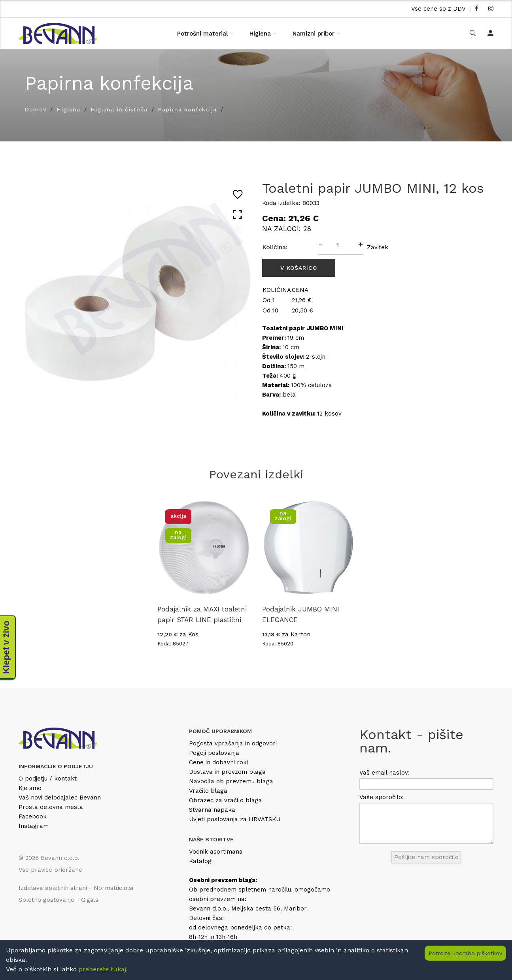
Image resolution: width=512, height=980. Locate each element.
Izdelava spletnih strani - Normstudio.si (76, 888)
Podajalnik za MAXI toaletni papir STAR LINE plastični (202, 614)
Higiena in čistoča (119, 109)
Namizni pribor (314, 34)
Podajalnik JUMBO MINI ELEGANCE (301, 614)
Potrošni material (202, 34)
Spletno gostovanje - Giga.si (59, 900)
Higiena (260, 34)
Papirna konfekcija (187, 109)
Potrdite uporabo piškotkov (465, 953)
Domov (36, 109)
